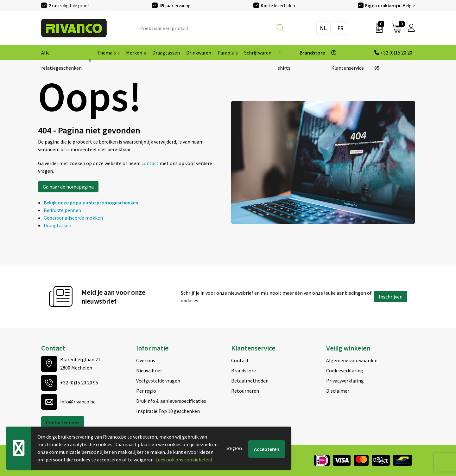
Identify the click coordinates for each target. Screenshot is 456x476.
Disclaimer (338, 391)
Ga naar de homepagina (68, 187)
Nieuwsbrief (149, 370)
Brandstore (244, 370)
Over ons (146, 360)
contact (151, 163)
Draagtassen (57, 225)
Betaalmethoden (250, 381)
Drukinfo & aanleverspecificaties (171, 401)
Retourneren (245, 391)
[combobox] (212, 28)
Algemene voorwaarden (352, 360)
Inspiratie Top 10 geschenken (168, 411)
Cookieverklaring (345, 370)
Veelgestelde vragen (158, 381)
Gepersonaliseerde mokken (73, 218)
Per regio (146, 391)
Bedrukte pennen (62, 210)
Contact (240, 360)
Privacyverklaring (345, 381)
